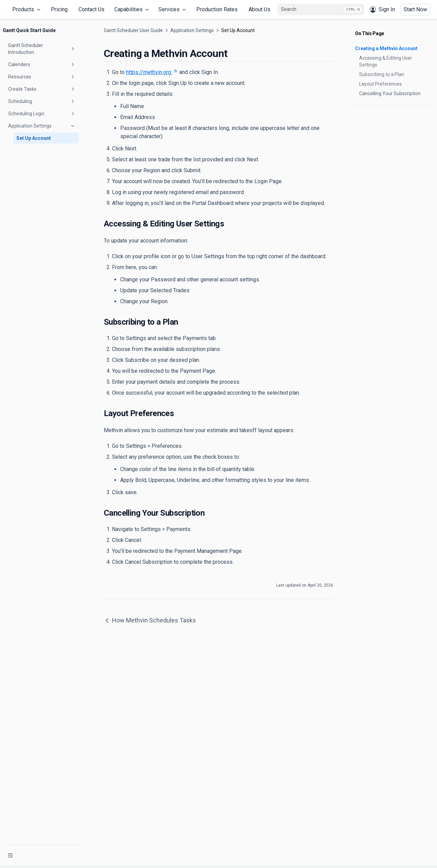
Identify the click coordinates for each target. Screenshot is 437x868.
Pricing (59, 9)
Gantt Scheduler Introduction (42, 49)
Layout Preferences (380, 84)
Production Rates (217, 9)
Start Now (415, 9)
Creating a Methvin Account (386, 48)
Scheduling (42, 101)
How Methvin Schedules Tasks (150, 620)
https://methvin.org (152, 72)
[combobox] (321, 10)
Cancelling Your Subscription (390, 93)
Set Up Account (34, 138)
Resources (42, 77)
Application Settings (42, 126)
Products (27, 9)
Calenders (42, 64)
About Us (259, 9)
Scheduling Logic (42, 114)
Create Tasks (42, 89)
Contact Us (91, 9)
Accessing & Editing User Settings (386, 61)
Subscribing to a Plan (382, 74)
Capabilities (132, 9)
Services (173, 9)
